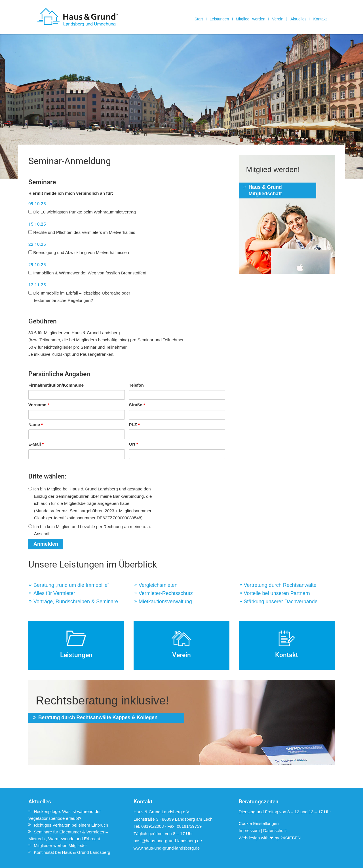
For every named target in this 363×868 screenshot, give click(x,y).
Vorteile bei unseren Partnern (277, 593)
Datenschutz (275, 830)
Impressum (249, 830)
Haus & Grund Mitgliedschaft (266, 190)
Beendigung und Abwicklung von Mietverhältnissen (79, 252)
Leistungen (219, 19)
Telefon (136, 385)
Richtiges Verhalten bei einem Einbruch (71, 825)
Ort (134, 444)
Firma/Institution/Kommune (56, 385)
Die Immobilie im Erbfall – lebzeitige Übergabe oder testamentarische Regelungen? (79, 297)
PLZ (134, 425)
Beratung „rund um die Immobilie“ (71, 585)
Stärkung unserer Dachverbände (281, 602)
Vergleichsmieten (158, 585)
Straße (137, 405)
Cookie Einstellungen (259, 823)
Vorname (39, 405)
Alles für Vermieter (54, 593)
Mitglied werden (250, 19)
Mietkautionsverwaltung (165, 602)
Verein (278, 19)
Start (199, 19)
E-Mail (36, 444)
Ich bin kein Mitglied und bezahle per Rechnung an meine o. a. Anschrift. (90, 530)
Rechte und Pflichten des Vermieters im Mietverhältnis (82, 232)
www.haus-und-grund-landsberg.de (167, 848)
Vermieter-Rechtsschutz (166, 593)
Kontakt (320, 19)
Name (36, 425)
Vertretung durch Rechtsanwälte (280, 585)
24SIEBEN (291, 838)
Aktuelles (298, 19)
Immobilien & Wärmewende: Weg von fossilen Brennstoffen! (87, 273)
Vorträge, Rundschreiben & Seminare (76, 602)
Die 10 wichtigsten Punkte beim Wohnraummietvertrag (82, 212)
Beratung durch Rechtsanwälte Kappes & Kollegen (89, 722)
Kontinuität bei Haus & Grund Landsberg (72, 852)
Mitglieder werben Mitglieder (60, 845)
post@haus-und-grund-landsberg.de (168, 841)
